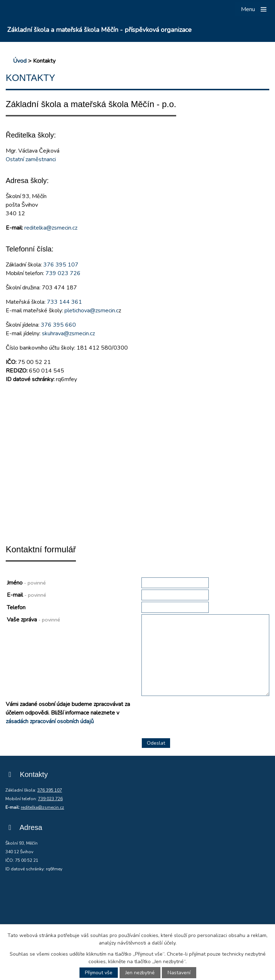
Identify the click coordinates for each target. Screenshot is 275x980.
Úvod (20, 61)
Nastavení (179, 973)
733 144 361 (64, 302)
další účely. (164, 943)
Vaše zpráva (33, 620)
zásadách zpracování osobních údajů (50, 721)
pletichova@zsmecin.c (91, 311)
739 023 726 (63, 273)
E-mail (26, 595)
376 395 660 (58, 325)
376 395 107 (61, 265)
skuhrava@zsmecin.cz (68, 333)
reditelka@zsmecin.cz (51, 228)
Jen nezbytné (140, 973)
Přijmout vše (99, 973)
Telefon (16, 607)
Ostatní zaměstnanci (31, 159)
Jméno (26, 583)
